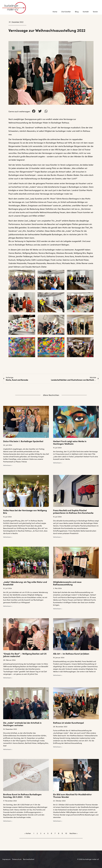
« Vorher (28, 833)
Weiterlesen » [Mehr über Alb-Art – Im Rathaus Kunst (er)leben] (58, 675)
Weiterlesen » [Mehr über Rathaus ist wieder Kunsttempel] (58, 747)
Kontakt (86, 12)
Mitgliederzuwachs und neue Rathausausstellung (67, 583)
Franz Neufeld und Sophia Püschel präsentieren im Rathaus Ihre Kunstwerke (73, 511)
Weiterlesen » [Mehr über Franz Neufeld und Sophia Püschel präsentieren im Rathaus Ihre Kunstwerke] (58, 537)
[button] (34, 111)
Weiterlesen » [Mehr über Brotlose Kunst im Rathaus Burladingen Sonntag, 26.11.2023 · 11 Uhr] (8, 821)
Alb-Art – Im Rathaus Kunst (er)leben (71, 654)
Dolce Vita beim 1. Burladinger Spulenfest (23, 441)
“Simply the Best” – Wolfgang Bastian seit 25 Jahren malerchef (25, 655)
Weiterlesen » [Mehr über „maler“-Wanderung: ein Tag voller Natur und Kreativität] (8, 606)
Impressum (6, 859)
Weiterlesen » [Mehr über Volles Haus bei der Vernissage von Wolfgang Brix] (8, 537)
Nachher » (73, 833)
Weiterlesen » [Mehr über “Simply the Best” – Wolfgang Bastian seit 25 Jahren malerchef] (8, 678)
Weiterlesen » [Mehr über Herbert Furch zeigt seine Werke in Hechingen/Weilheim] (58, 463)
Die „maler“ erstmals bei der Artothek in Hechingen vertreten (22, 724)
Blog (77, 12)
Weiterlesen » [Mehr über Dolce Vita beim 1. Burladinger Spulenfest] (8, 465)
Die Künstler (66, 12)
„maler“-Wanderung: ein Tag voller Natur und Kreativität (25, 583)
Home (55, 12)
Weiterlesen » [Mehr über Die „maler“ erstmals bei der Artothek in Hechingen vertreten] (8, 749)
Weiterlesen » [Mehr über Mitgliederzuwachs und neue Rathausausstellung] (58, 609)
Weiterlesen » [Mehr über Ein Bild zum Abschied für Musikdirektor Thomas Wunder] (58, 821)
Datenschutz (17, 859)
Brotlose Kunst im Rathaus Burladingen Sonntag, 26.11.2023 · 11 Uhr (22, 796)
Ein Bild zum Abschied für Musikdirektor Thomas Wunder (72, 796)
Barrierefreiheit (29, 859)
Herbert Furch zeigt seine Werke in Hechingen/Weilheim (70, 442)
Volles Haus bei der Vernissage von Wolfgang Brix (25, 511)
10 (66, 833)
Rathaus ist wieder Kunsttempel (68, 723)
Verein (96, 12)
